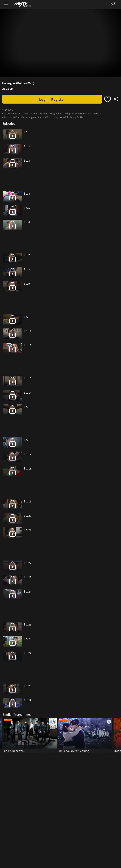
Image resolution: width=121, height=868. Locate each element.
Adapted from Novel (76, 113)
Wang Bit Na (77, 117)
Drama (33, 113)
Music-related (95, 113)
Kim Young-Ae (29, 117)
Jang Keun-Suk (61, 117)
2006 (10, 110)
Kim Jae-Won (44, 117)
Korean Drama (21, 113)
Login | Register (52, 99)
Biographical (56, 113)
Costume (43, 113)
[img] (22, 4)
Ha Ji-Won (14, 117)
